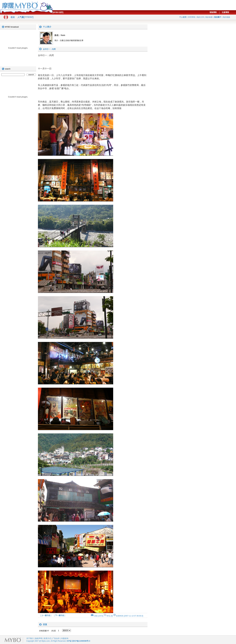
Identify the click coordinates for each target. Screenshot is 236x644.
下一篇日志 (60, 615)
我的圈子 (218, 17)
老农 (13, 17)
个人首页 (183, 17)
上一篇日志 (46, 615)
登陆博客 (213, 12)
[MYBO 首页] (58, 12)
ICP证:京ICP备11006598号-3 (78, 641)
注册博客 (225, 12)
